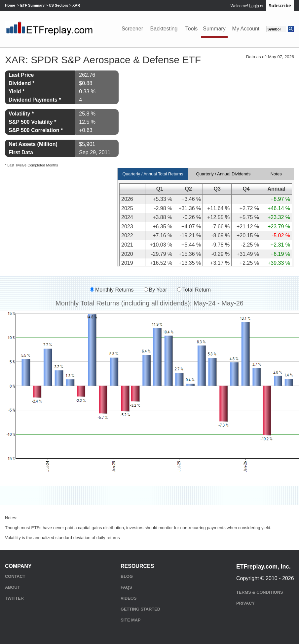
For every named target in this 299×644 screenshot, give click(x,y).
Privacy (245, 603)
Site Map (131, 620)
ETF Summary (32, 5)
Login (254, 6)
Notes (276, 174)
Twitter (14, 598)
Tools (191, 29)
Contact (15, 576)
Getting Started (140, 609)
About (13, 587)
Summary (214, 29)
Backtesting (164, 29)
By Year (158, 290)
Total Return (197, 290)
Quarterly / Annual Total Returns (153, 174)
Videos (129, 598)
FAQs (126, 587)
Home (10, 5)
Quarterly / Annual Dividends (223, 174)
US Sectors (59, 5)
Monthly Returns (114, 290)
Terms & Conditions (260, 592)
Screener (132, 29)
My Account (246, 29)
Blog (127, 576)
